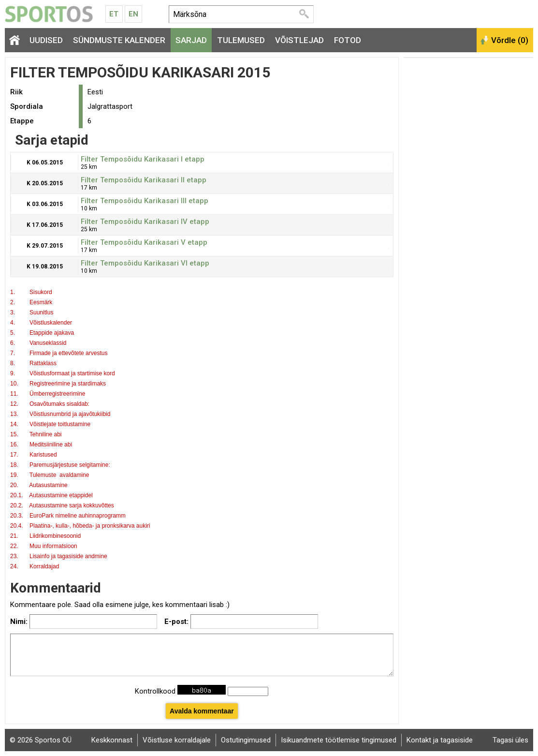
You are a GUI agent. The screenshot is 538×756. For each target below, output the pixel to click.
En (133, 14)
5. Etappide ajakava (42, 333)
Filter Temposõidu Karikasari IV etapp (145, 222)
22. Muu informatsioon (44, 546)
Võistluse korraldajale (177, 740)
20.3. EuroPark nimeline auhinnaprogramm (68, 516)
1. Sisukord (31, 292)
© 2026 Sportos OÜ (41, 740)
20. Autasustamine (39, 485)
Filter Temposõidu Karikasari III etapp (145, 201)
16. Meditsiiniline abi (41, 445)
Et (114, 14)
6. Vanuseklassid (38, 343)
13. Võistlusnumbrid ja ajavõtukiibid (60, 414)
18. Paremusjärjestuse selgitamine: (60, 465)
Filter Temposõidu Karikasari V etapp (144, 242)
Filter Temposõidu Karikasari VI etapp (145, 263)
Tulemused (241, 40)
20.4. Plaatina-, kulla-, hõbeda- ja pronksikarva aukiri (80, 526)
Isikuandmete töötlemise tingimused (339, 740)
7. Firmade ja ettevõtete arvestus (59, 353)
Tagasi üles (510, 740)
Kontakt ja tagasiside (440, 740)
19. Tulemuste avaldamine (50, 475)
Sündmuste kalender (119, 40)
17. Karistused (34, 455)
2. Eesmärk (31, 302)
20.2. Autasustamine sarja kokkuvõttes (62, 505)
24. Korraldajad (36, 566)
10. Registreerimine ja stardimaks (58, 384)
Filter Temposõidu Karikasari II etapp (144, 180)
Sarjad (191, 40)
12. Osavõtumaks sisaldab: (50, 404)
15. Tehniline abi (36, 434)
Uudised (46, 40)
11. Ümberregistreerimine (48, 394)
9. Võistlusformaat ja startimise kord (63, 373)
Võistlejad (299, 40)
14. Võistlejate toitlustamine (50, 424)
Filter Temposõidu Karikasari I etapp (143, 159)
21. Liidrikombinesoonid (45, 536)
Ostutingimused (246, 740)
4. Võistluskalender (41, 323)
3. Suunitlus (32, 312)
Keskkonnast (112, 740)
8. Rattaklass (33, 363)
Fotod (348, 40)
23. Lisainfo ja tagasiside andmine (59, 556)
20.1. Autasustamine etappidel (52, 495)
